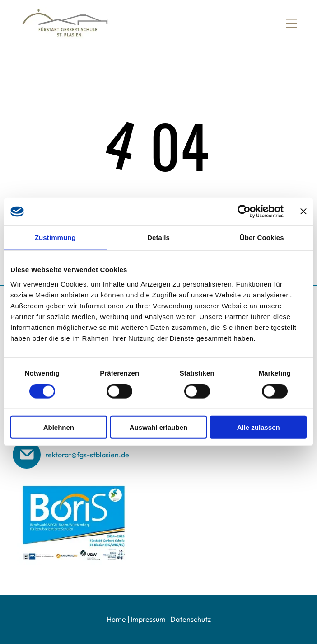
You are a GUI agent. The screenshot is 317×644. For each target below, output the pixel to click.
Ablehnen (59, 427)
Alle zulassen (259, 427)
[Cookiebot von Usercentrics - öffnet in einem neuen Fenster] (244, 212)
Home (116, 619)
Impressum (148, 619)
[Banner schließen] (303, 212)
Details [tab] (158, 237)
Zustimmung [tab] (55, 237)
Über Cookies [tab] (262, 237)
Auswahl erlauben (158, 427)
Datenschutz (191, 619)
